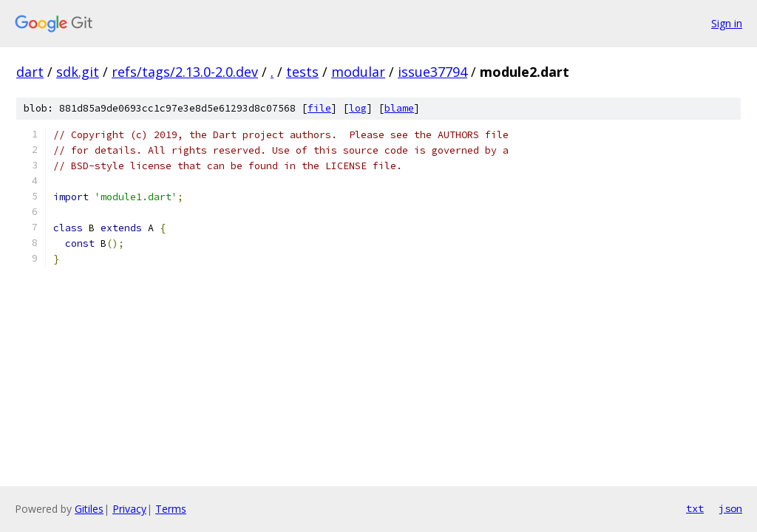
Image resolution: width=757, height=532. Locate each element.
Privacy (129, 509)
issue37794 (432, 72)
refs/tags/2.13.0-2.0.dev (185, 72)
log (358, 108)
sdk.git (78, 72)
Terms (171, 509)
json (730, 508)
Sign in (727, 23)
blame (399, 108)
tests (302, 72)
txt (695, 508)
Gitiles (89, 509)
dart (30, 72)
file (319, 108)
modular (358, 72)
